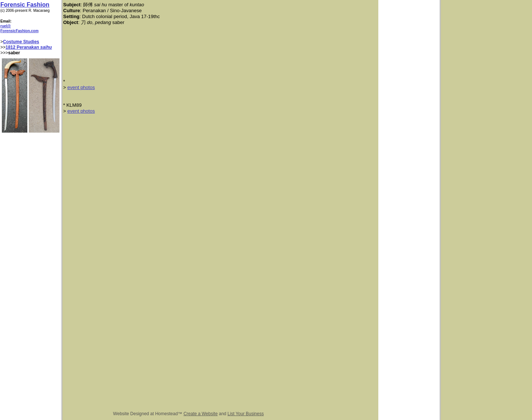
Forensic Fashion (25, 5)
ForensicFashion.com (19, 31)
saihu (46, 47)
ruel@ (6, 26)
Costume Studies (21, 42)
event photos (81, 87)
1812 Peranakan (22, 47)
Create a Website (201, 414)
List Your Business (246, 414)
